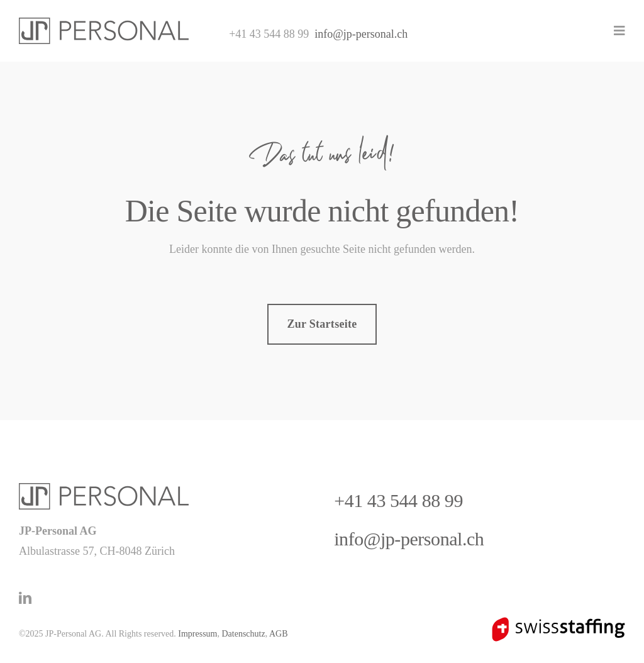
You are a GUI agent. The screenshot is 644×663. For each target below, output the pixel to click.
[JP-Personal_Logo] (104, 23)
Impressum (197, 634)
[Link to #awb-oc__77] (619, 31)
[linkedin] (25, 598)
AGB (279, 634)
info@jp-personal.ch (361, 34)
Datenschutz (243, 634)
